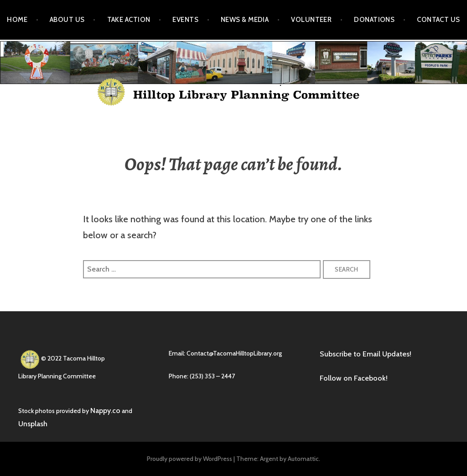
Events (185, 20)
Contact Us (438, 20)
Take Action (129, 20)
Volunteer (311, 20)
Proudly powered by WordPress (189, 459)
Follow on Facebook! (354, 378)
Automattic (303, 459)
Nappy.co (105, 411)
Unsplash (33, 424)
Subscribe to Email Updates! (366, 354)
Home (17, 20)
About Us (67, 20)
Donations (374, 20)
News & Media (245, 20)
